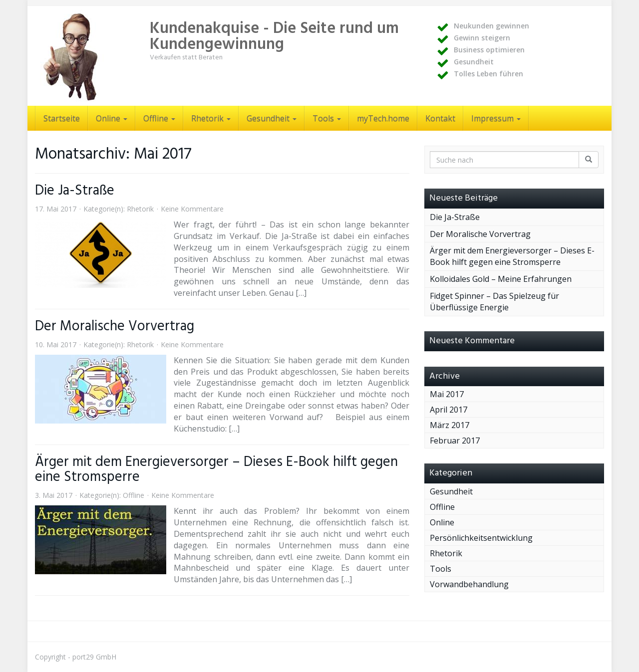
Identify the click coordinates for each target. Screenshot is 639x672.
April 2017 (449, 410)
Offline (159, 118)
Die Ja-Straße (75, 191)
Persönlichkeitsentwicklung (481, 538)
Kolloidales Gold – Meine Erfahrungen (501, 279)
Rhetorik (211, 118)
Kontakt (440, 118)
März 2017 (450, 425)
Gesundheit (272, 118)
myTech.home (383, 118)
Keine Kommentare (192, 209)
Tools (327, 118)
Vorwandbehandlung (469, 584)
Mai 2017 (447, 394)
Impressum (496, 118)
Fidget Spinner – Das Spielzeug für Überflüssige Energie (494, 302)
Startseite (62, 118)
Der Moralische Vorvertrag (115, 327)
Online (112, 118)
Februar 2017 (455, 441)
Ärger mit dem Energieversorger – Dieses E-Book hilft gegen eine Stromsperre (216, 470)
